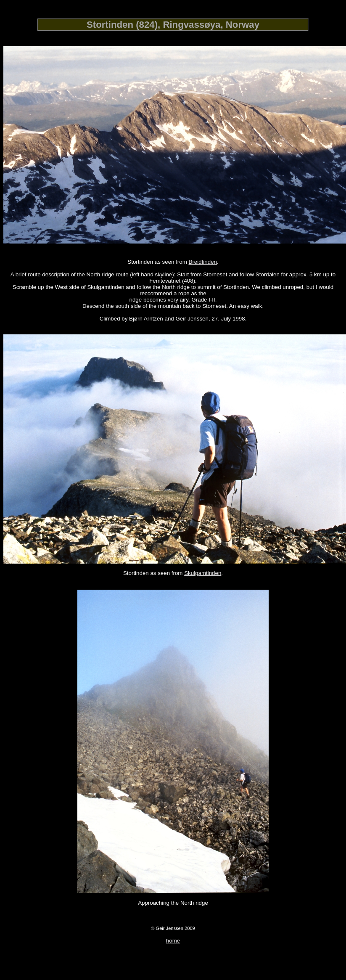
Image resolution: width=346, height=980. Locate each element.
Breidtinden (203, 262)
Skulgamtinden (203, 573)
